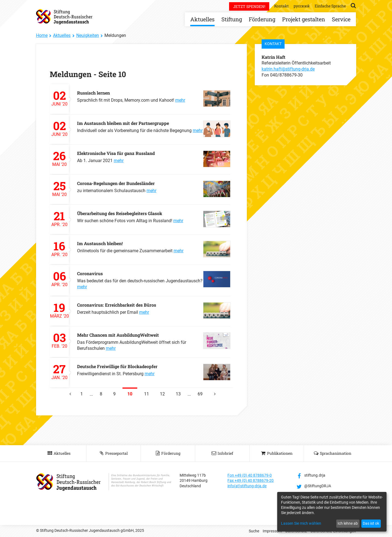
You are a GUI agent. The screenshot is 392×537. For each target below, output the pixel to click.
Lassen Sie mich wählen (301, 523)
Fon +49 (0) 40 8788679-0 (250, 475)
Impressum (272, 531)
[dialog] (332, 512)
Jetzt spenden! (249, 6)
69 (200, 394)
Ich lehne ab (348, 523)
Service (341, 19)
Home (42, 35)
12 (162, 394)
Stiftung (232, 19)
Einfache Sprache (330, 6)
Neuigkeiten (88, 35)
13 (178, 394)
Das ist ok (371, 523)
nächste (214, 392)
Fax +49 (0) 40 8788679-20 (251, 480)
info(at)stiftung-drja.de (247, 486)
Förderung (262, 19)
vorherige (69, 392)
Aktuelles (202, 19)
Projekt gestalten (304, 19)
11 (147, 394)
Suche (254, 531)
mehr (180, 100)
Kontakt (281, 6)
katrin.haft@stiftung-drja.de (288, 69)
